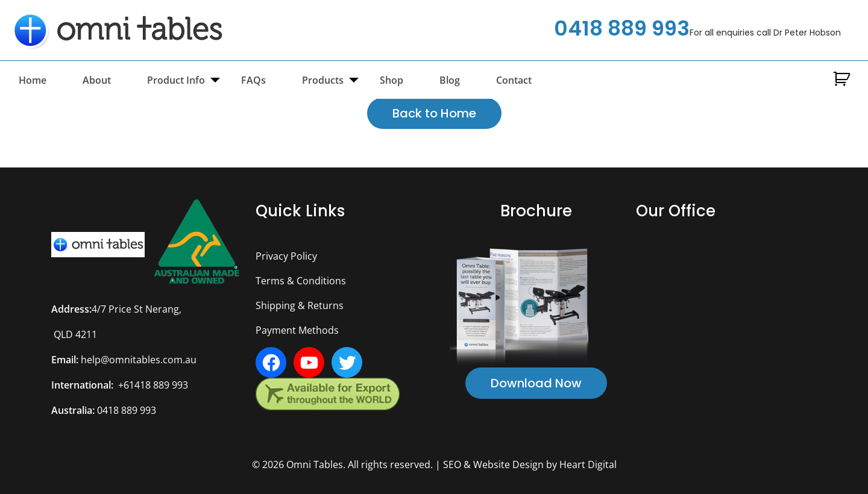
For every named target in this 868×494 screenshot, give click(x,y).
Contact (514, 80)
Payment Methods (297, 330)
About (97, 80)
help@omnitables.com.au (139, 360)
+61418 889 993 (153, 385)
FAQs (253, 80)
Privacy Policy (286, 256)
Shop (392, 80)
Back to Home (434, 113)
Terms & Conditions (301, 281)
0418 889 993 (622, 28)
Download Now (536, 383)
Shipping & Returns (300, 305)
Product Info (176, 80)
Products (323, 80)
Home (33, 80)
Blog (450, 80)
